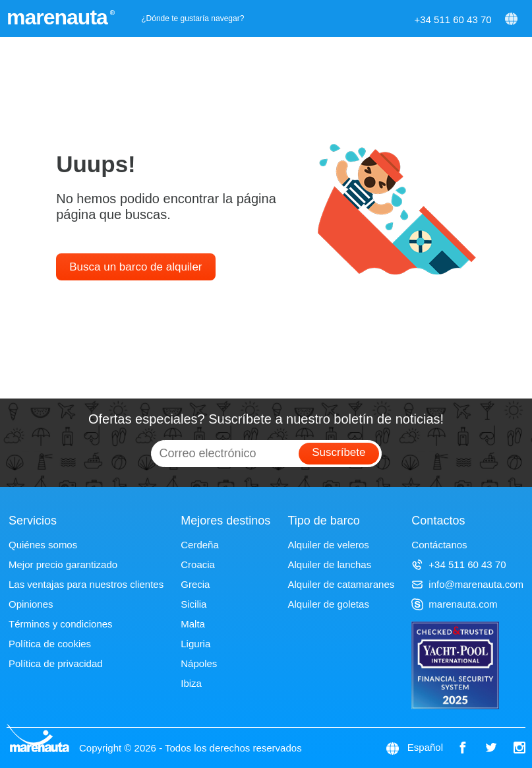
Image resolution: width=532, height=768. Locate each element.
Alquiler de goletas (328, 604)
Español (425, 747)
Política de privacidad (56, 663)
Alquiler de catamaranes (341, 584)
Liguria (195, 644)
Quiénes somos (43, 545)
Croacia (198, 564)
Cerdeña (200, 545)
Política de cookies (50, 644)
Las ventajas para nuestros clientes (86, 584)
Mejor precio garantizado (63, 564)
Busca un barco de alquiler (135, 267)
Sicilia (193, 604)
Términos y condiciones (61, 624)
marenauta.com (454, 604)
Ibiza (191, 683)
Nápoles (199, 663)
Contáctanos (439, 545)
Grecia (195, 584)
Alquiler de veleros (328, 545)
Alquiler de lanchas (329, 564)
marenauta (59, 17)
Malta (193, 624)
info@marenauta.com (467, 584)
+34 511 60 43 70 (453, 19)
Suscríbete (339, 452)
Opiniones (31, 604)
